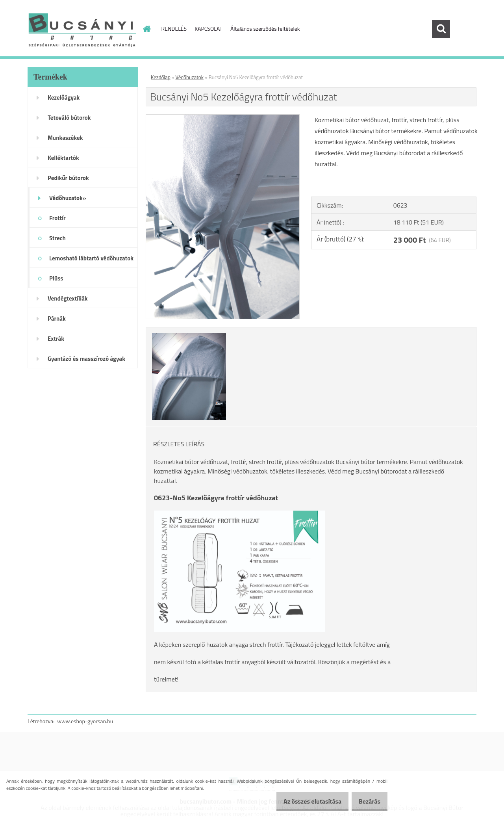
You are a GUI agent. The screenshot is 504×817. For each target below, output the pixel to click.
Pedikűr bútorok (68, 178)
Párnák (57, 318)
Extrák (56, 339)
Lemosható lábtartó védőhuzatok (91, 258)
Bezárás (367, 801)
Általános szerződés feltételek (265, 29)
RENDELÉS (174, 29)
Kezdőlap (161, 77)
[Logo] (82, 29)
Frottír (57, 218)
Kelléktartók (63, 158)
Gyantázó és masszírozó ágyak (86, 359)
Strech (57, 238)
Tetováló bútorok (69, 118)
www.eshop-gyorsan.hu (85, 721)
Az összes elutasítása (304, 801)
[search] (441, 29)
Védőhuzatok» (68, 198)
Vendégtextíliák (68, 298)
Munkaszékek (65, 138)
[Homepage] (146, 29)
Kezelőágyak (64, 97)
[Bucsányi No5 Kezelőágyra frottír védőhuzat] (223, 118)
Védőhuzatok (190, 77)
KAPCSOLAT (208, 29)
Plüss (56, 278)
